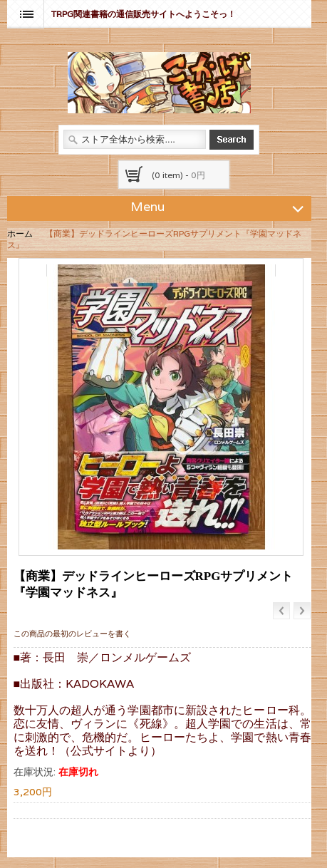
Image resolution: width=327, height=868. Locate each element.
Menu (219, 206)
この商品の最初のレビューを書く (72, 634)
